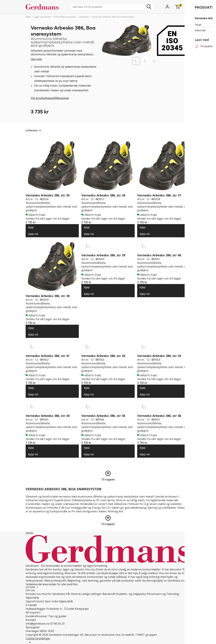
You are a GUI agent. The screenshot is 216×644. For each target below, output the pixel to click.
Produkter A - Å (56, 609)
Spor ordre (52, 601)
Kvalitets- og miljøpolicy (131, 594)
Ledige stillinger (92, 594)
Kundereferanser (37, 616)
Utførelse (32, 130)
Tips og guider (57, 616)
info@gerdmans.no (38, 624)
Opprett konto (35, 601)
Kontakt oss (33, 594)
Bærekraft (109, 594)
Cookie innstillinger (38, 638)
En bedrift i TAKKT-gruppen (139, 635)
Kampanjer (82, 609)
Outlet (70, 609)
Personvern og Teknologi (163, 594)
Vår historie (73, 594)
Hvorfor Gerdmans (53, 594)
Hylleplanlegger (36, 609)
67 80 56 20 (58, 624)
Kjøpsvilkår (66, 601)
